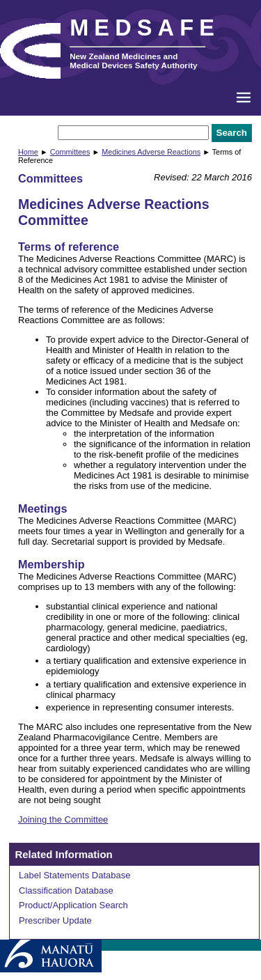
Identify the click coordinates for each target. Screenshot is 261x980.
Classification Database (66, 890)
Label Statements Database (74, 875)
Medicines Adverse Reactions (151, 152)
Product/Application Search (73, 905)
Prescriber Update (55, 920)
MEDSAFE (145, 28)
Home (28, 152)
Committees (70, 152)
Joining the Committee (63, 819)
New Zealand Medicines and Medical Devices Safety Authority (133, 61)
